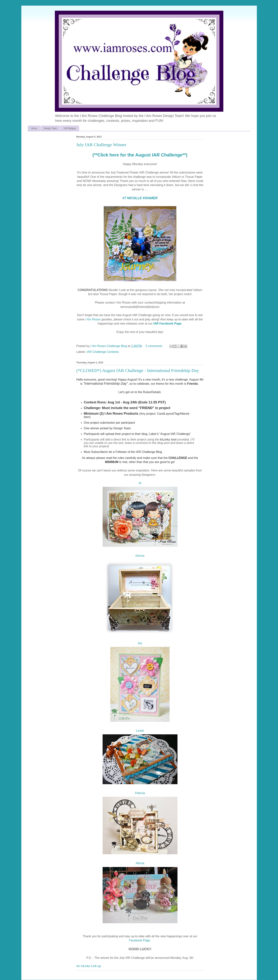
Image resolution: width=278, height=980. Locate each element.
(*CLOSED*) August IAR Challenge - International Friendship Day (138, 370)
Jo (140, 483)
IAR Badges (70, 128)
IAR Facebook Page (167, 324)
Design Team (51, 128)
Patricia (140, 793)
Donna (140, 556)
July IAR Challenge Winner (101, 145)
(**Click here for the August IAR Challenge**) (140, 155)
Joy (140, 643)
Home (34, 128)
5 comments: (155, 346)
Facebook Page (139, 940)
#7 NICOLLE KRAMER (140, 198)
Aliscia (140, 863)
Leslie (140, 731)
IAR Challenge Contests (103, 352)
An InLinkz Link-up (89, 966)
